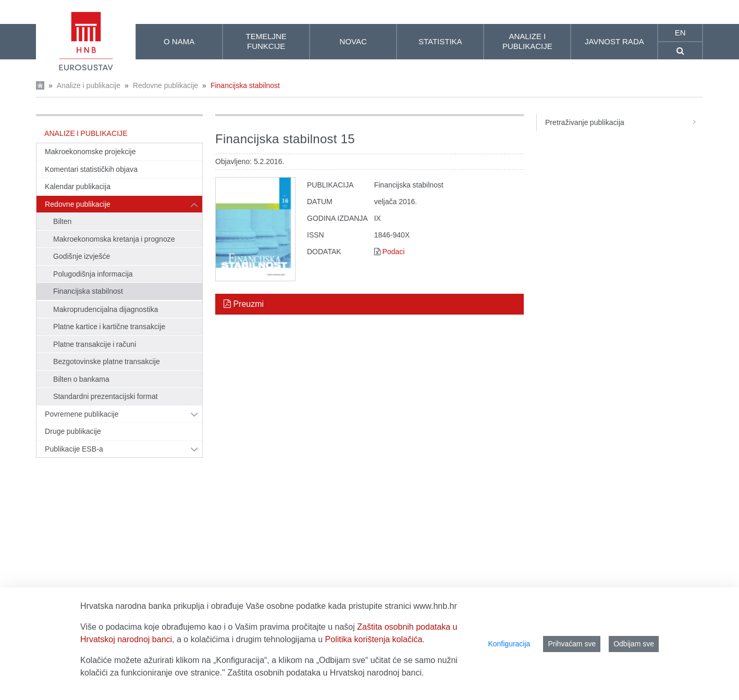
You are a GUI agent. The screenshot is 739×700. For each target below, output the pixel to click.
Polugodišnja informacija (93, 274)
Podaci (394, 252)
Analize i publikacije (89, 85)
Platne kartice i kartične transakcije (109, 327)
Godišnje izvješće (82, 256)
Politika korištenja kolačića (374, 639)
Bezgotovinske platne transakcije (107, 361)
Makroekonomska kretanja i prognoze (114, 239)
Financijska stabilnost (245, 85)
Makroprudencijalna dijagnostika (106, 309)
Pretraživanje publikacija (624, 122)
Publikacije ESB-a (74, 449)
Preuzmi (244, 304)
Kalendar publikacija (78, 186)
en (680, 33)
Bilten (62, 221)
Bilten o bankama (81, 379)
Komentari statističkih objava (91, 169)
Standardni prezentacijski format (106, 396)
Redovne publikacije (165, 85)
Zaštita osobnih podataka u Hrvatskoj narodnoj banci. (325, 673)
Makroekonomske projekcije (90, 152)
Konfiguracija (509, 644)
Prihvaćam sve (572, 644)
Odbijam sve (634, 644)
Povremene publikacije (82, 414)
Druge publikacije (73, 431)
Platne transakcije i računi (95, 344)
